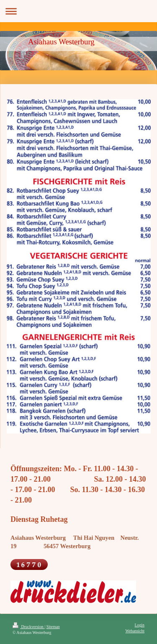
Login (140, 625)
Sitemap (53, 627)
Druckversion (28, 627)
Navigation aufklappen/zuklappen (78, 11)
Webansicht (135, 631)
